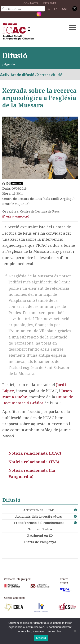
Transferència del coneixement (39, 523)
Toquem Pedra (40, 529)
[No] (75, 631)
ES (48, 9)
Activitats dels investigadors (39, 516)
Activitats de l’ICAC (39, 510)
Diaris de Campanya (40, 542)
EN (56, 9)
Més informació (16, 217)
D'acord (41, 638)
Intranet (50, 3)
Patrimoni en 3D (40, 535)
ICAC (32, 32)
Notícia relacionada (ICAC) (35, 453)
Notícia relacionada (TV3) (34, 462)
